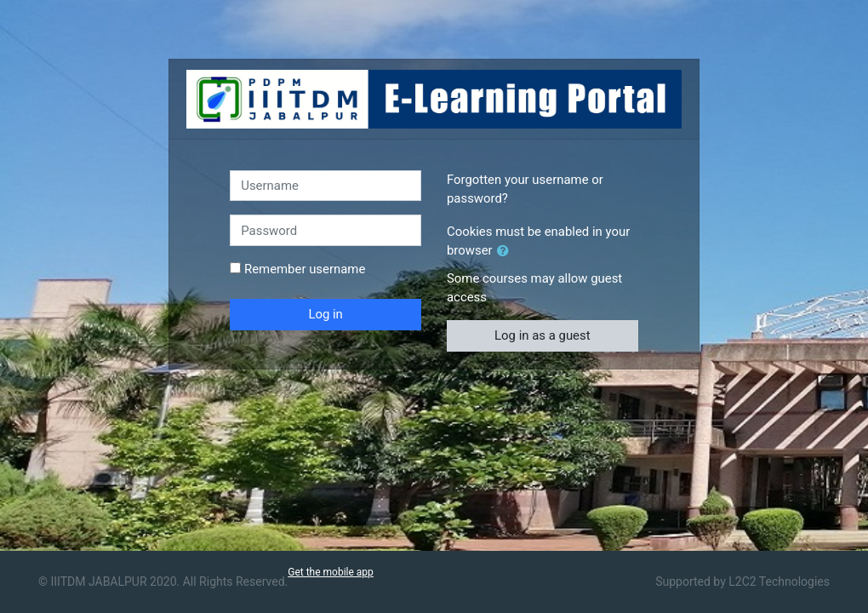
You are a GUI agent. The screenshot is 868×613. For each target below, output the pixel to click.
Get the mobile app (331, 572)
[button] (506, 251)
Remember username (305, 269)
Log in (325, 314)
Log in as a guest (542, 335)
